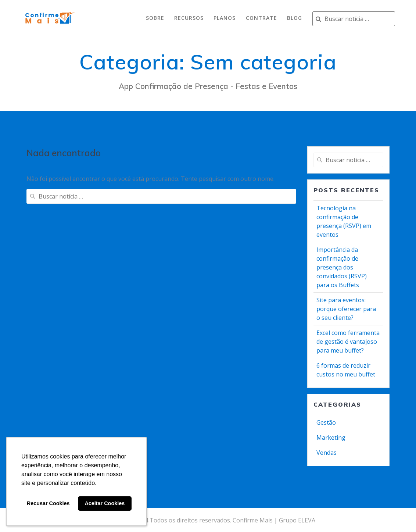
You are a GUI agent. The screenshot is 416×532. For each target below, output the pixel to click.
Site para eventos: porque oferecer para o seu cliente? (346, 309)
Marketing (331, 438)
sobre (155, 18)
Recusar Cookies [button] (48, 503)
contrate (261, 18)
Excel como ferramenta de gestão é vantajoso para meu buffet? (348, 342)
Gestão (326, 422)
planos (225, 18)
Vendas (327, 453)
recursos (189, 18)
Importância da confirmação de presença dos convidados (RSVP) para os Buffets (342, 267)
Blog (295, 18)
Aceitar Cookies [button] (105, 503)
